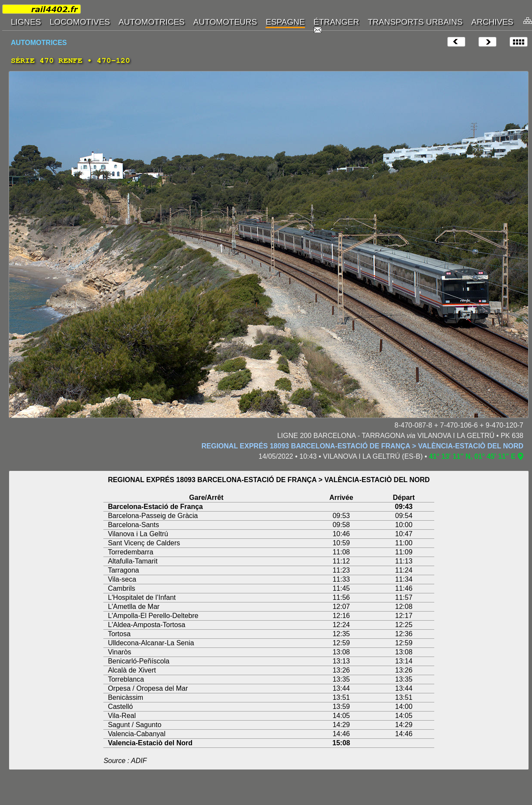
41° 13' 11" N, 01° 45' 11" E (472, 456)
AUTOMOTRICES (39, 43)
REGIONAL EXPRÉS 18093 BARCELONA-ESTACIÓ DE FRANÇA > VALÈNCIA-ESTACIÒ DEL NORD (362, 446)
